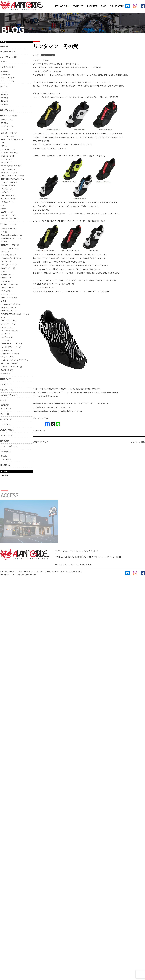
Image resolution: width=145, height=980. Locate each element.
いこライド (4, 419)
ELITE (3, 232)
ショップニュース (48, 55)
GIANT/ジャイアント (8, 133)
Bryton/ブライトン (8, 255)
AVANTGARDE (21, 5)
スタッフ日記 (5, 110)
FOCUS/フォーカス (8, 136)
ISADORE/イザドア (8, 228)
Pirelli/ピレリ (6, 337)
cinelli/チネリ (6, 350)
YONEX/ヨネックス (8, 199)
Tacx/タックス (6, 370)
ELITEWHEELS (6, 281)
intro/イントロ (6, 357)
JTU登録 (4, 71)
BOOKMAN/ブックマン (9, 284)
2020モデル (4, 384)
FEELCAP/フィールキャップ (11, 304)
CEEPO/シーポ (6, 212)
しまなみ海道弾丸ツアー (9, 395)
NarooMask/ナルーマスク (10, 347)
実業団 (3, 456)
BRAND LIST (78, 6)
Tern (3, 208)
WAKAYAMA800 (6, 430)
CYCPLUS (4, 251)
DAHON (4, 123)
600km (3, 104)
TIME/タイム (5, 162)
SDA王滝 (4, 405)
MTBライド (5, 408)
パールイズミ (6, 291)
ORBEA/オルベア (7, 149)
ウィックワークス (7, 324)
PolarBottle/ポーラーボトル (11, 344)
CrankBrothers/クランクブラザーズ (13, 360)
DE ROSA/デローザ (7, 195)
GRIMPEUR (4, 465)
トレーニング (5, 435)
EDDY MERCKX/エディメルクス (12, 179)
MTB (2, 400)
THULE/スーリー (7, 294)
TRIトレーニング (7, 78)
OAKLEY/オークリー (8, 265)
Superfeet (4, 373)
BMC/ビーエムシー (8, 169)
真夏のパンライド (41, 442)
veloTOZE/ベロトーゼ (8, 363)
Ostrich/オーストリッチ (9, 353)
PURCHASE (92, 6)
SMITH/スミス (6, 327)
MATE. (3, 143)
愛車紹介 (3, 441)
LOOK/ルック (6, 159)
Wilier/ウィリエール (8, 172)
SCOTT (3, 129)
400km (3, 101)
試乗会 (3, 61)
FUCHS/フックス (7, 340)
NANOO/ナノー (6, 202)
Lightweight (5, 261)
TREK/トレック (6, 156)
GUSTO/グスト (6, 126)
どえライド (4, 425)
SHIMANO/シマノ (7, 51)
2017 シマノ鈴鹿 (137, 442)
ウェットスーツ (6, 81)
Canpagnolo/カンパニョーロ (11, 235)
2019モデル (4, 379)
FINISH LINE (5, 278)
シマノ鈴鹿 (5, 459)
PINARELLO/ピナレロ (8, 153)
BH (2, 205)
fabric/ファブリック (8, 298)
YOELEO (4, 146)
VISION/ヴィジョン (8, 311)
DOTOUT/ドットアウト (9, 245)
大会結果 (4, 74)
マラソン (3, 414)
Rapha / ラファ (6, 288)
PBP (2, 91)
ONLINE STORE (117, 6)
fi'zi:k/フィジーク (7, 268)
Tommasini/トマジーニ (9, 218)
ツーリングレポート (8, 446)
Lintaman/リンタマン (9, 330)
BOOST (3, 242)
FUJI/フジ (4, 192)
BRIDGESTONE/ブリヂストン (11, 139)
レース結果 (4, 452)
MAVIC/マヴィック (7, 307)
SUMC (3, 271)
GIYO (3, 301)
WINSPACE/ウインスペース (10, 166)
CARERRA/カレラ (7, 185)
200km (3, 94)
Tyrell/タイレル (6, 120)
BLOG (104, 6)
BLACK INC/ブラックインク (10, 258)
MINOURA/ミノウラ (8, 321)
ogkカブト (5, 334)
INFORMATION (61, 6)
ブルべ (3, 87)
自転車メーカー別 (7, 115)
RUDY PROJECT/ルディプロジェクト (14, 314)
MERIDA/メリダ (6, 189)
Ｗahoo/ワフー (6, 274)
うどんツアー (5, 390)
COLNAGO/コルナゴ (8, 182)
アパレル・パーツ (7, 224)
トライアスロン (6, 67)
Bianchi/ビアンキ (7, 215)
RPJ (2, 317)
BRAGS (3, 46)
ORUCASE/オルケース (9, 248)
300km (3, 98)
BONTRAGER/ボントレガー (10, 367)
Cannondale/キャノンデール (11, 176)
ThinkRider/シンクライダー (11, 238)
